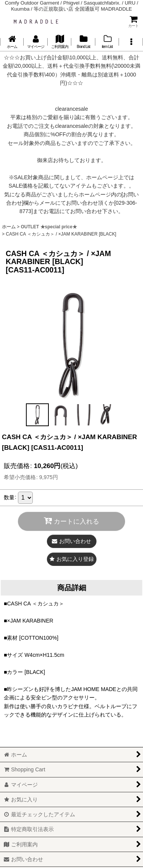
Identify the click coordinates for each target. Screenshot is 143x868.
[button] (131, 42)
